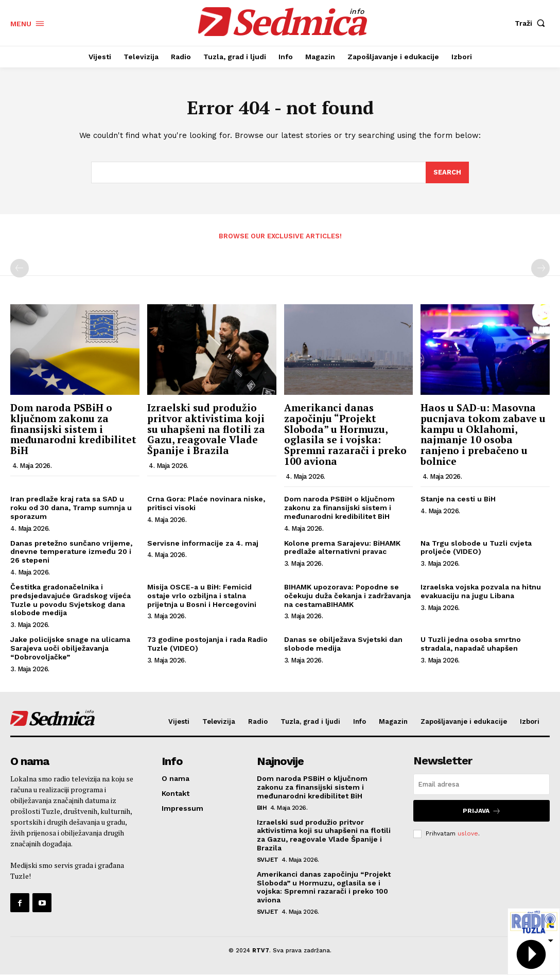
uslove (468, 833)
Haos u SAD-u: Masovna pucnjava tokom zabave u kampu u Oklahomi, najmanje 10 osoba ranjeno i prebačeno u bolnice (483, 434)
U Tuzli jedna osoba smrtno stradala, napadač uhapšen (471, 644)
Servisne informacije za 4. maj (203, 543)
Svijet (268, 860)
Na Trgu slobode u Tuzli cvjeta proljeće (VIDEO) (476, 547)
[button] (532, 23)
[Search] (447, 173)
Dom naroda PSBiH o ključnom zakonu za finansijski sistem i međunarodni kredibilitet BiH (73, 429)
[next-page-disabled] (540, 269)
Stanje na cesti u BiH (458, 499)
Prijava (482, 811)
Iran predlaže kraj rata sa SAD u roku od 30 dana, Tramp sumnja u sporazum (71, 508)
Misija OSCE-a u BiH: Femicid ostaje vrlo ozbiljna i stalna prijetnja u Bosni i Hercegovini (202, 596)
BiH (262, 808)
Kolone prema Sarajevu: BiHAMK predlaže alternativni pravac (342, 547)
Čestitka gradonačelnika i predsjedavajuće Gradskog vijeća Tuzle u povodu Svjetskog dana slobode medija (71, 600)
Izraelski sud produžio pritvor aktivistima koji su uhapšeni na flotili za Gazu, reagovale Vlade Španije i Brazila (206, 429)
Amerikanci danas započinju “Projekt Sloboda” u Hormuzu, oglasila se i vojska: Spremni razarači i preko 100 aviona (345, 434)
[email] (482, 785)
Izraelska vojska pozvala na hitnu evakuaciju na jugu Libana (481, 591)
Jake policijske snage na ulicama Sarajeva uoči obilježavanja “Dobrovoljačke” (70, 649)
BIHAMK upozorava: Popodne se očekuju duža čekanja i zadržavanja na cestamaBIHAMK (347, 596)
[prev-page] (20, 269)
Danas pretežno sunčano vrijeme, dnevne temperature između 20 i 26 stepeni (71, 552)
